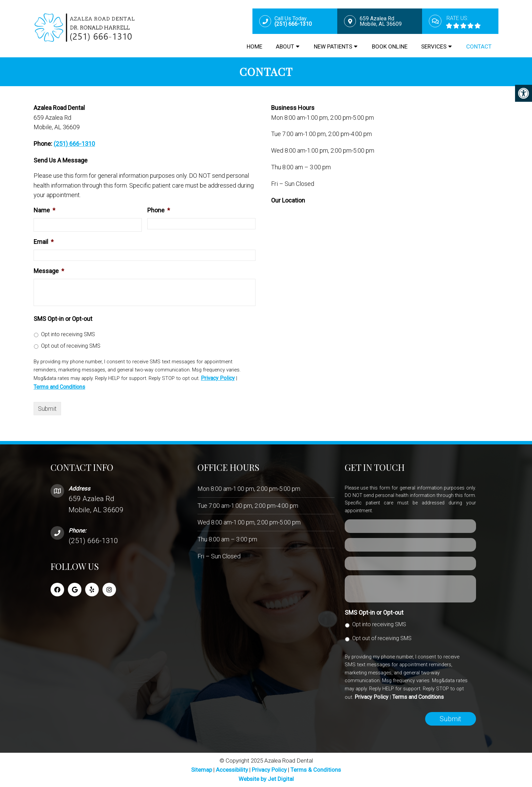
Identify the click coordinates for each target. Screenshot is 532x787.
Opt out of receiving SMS (71, 346)
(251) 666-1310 (74, 144)
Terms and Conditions (59, 387)
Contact (479, 46)
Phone (159, 210)
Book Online (390, 46)
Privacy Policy (218, 378)
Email (44, 242)
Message (49, 271)
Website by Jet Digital (266, 779)
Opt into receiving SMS (68, 334)
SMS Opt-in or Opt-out (63, 319)
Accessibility (232, 770)
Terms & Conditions (316, 770)
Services (434, 46)
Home (254, 46)
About (285, 46)
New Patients (333, 46)
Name (44, 210)
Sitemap (202, 770)
